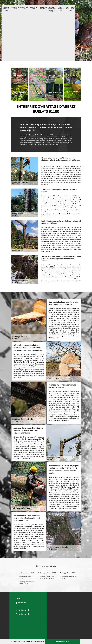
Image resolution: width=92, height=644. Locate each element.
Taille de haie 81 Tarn (43, 8)
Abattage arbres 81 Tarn (6, 9)
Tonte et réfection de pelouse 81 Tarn (52, 9)
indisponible (23, 610)
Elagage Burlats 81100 (69, 573)
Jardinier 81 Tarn (15, 8)
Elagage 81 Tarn (34, 8)
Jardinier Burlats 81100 (26, 573)
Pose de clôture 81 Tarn (61, 9)
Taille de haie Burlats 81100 (25, 577)
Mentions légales (39, 641)
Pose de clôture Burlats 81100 (70, 577)
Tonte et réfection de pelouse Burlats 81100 (48, 577)
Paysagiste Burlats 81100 (48, 573)
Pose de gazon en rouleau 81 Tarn (70, 9)
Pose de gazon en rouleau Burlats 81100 (27, 583)
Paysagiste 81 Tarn (24, 8)
